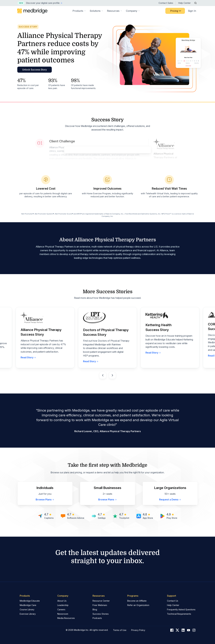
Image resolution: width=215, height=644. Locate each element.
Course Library (27, 609)
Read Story (28, 357)
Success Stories (101, 614)
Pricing (176, 11)
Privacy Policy (138, 630)
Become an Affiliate (137, 601)
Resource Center (101, 601)
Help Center (184, 3)
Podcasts (97, 618)
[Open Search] (195, 3)
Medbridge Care (28, 605)
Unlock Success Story (35, 70)
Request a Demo (170, 500)
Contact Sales (166, 3)
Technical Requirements (179, 614)
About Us (62, 601)
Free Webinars (100, 605)
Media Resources (66, 618)
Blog (95, 609)
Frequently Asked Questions (181, 609)
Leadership (63, 605)
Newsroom (63, 614)
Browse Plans (45, 500)
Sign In (192, 11)
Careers (61, 609)
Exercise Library (28, 614)
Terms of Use (120, 630)
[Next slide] (112, 375)
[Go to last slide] (103, 375)
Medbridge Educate (30, 601)
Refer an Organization (138, 605)
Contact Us (173, 601)
